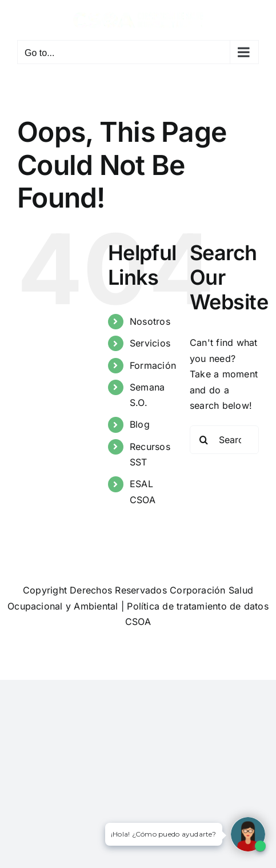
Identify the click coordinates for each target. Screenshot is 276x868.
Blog (140, 424)
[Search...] (224, 440)
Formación (153, 365)
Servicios (150, 343)
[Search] (204, 440)
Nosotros (150, 321)
